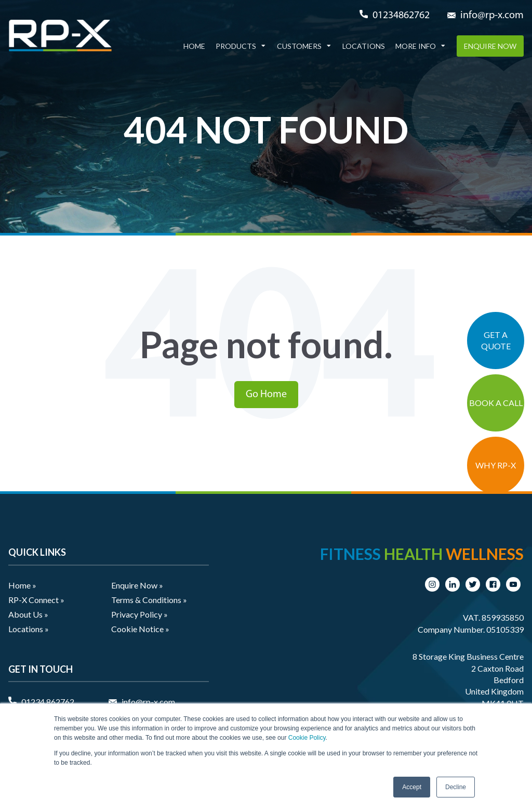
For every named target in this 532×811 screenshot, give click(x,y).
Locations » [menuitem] (29, 629)
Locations (364, 46)
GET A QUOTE (496, 340)
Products (236, 46)
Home (194, 46)
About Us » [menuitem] (28, 614)
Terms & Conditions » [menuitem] (149, 600)
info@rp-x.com (492, 16)
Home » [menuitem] (22, 585)
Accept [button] (412, 787)
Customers (299, 46)
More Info (416, 46)
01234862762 (401, 16)
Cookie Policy (307, 738)
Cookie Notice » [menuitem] (140, 629)
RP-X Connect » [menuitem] (36, 600)
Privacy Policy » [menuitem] (139, 614)
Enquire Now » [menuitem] (137, 585)
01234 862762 (48, 702)
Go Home (266, 395)
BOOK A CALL (496, 403)
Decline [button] (456, 787)
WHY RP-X (496, 465)
